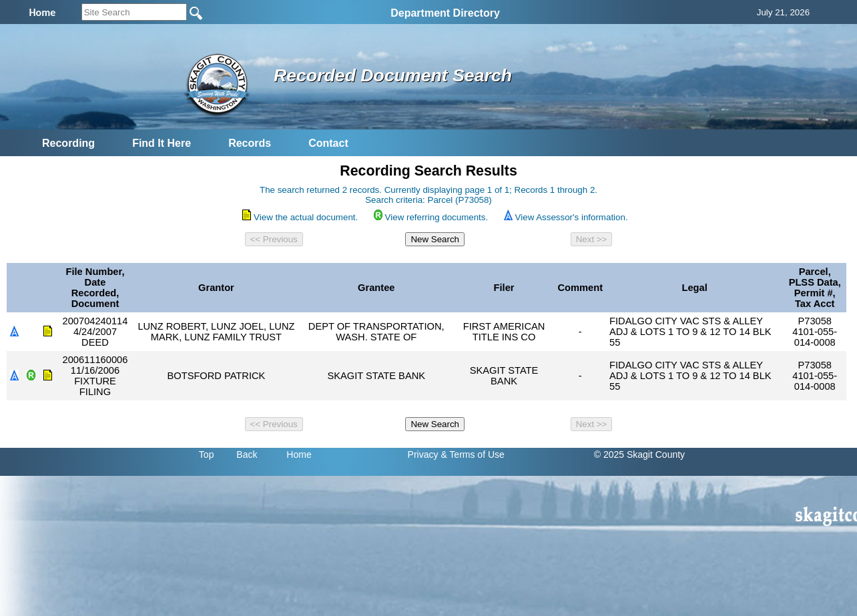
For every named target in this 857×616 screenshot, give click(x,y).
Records (250, 143)
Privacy (423, 454)
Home (299, 454)
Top (207, 454)
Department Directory (445, 13)
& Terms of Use (472, 454)
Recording (68, 143)
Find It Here (162, 143)
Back (247, 454)
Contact (328, 143)
